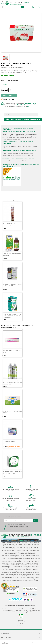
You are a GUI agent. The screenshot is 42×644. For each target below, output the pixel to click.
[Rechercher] (13, 7)
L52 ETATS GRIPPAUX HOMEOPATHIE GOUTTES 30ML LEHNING (12, 473)
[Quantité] (10, 90)
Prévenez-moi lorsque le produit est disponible (23, 119)
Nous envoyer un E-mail (15, 529)
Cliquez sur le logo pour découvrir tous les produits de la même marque (21, 165)
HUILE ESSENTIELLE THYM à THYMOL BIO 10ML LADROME (12, 285)
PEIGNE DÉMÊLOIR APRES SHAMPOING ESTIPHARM (9, 224)
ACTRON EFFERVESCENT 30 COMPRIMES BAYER (10, 442)
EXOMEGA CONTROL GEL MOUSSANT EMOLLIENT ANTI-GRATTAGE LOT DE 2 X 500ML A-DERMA (12, 383)
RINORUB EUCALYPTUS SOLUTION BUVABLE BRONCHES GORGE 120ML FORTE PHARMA (12, 316)
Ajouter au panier (9, 95)
